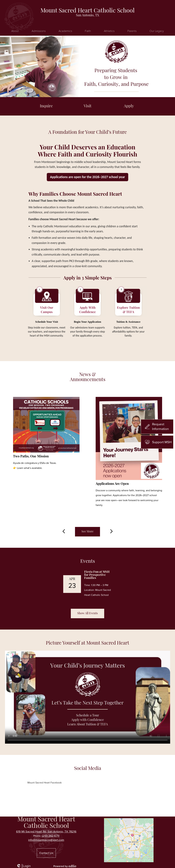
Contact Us (46, 853)
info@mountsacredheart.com (46, 840)
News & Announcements (88, 377)
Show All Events (87, 613)
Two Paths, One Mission (31, 457)
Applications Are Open (112, 484)
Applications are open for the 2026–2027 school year (87, 177)
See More (87, 532)
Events (88, 562)
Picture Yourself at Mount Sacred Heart (87, 643)
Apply (129, 106)
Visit (88, 106)
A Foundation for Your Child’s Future (87, 133)
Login (24, 866)
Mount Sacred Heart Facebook (45, 783)
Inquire (46, 106)
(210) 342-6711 (51, 836)
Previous (64, 531)
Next (111, 531)
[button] (15, 31)
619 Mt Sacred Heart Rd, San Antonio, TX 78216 (46, 832)
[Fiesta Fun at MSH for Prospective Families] (88, 584)
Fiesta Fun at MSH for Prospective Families (97, 575)
